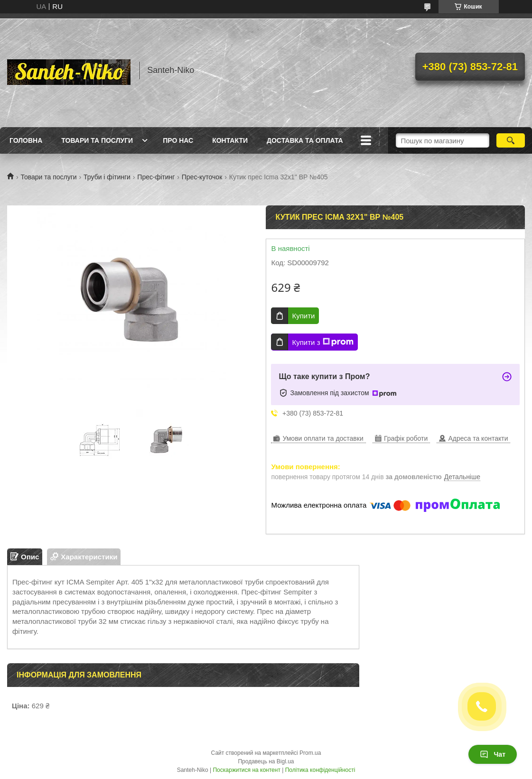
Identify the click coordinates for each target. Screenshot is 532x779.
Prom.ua (310, 753)
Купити (303, 316)
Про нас (178, 140)
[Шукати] (511, 140)
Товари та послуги (97, 140)
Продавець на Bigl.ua (266, 761)
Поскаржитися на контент (246, 770)
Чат (493, 754)
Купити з (322, 342)
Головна (26, 140)
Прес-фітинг (156, 177)
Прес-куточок (202, 177)
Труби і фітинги (107, 177)
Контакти (230, 140)
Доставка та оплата (305, 140)
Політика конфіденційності (320, 770)
